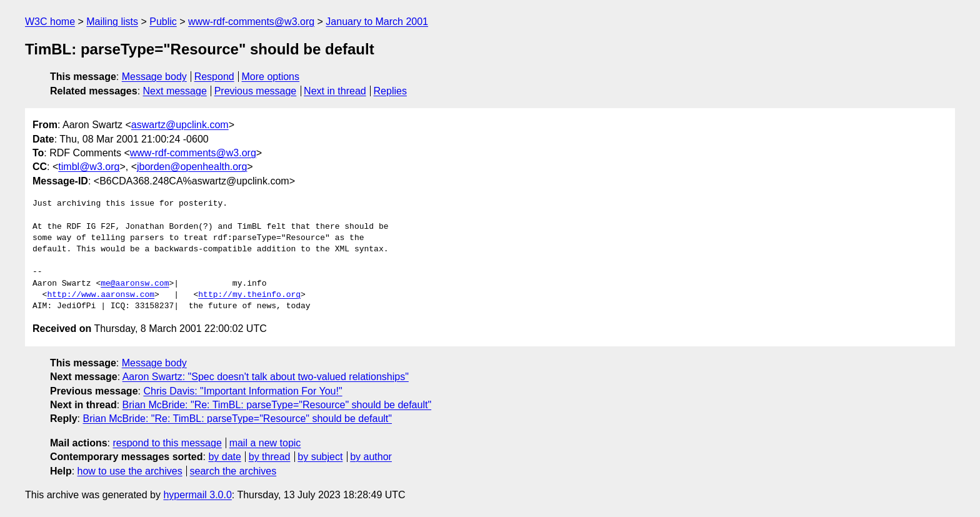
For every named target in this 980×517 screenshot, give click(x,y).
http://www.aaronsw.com (101, 295)
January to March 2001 (377, 22)
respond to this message (167, 443)
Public (163, 22)
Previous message (256, 91)
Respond (214, 77)
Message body (154, 77)
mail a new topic (265, 443)
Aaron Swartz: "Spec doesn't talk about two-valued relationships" (266, 377)
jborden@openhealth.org (192, 167)
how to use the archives (130, 471)
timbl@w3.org (89, 167)
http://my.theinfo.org (249, 295)
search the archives (233, 471)
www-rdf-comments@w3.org (251, 22)
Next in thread (335, 91)
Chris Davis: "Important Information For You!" (242, 391)
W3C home (50, 22)
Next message (175, 91)
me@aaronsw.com (135, 284)
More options (271, 77)
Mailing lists (112, 22)
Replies (390, 91)
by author (371, 457)
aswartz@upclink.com (180, 125)
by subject (320, 457)
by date (224, 457)
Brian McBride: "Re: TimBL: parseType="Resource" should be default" (277, 405)
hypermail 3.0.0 (197, 495)
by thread (270, 457)
